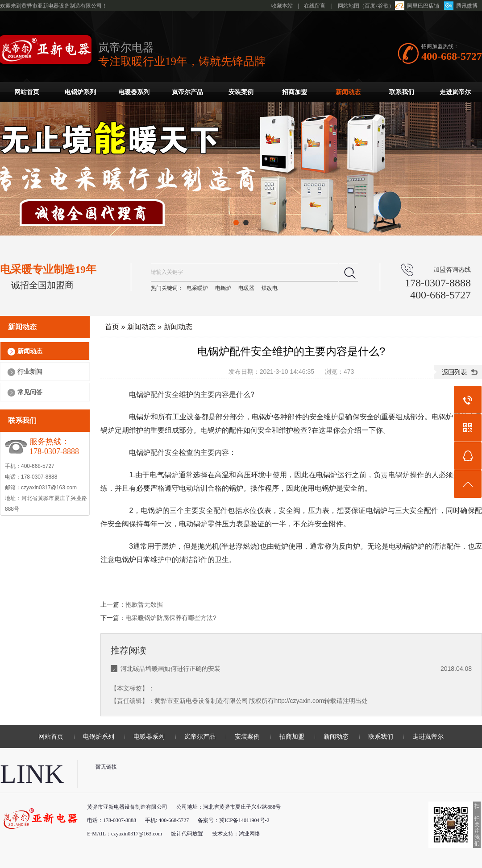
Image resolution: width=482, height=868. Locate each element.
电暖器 (246, 288)
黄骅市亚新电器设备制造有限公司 (201, 701)
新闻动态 (348, 92)
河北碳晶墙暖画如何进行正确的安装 (170, 669)
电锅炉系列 (80, 92)
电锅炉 (223, 288)
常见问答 (30, 392)
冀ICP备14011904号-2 (244, 820)
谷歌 (383, 6)
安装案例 (241, 92)
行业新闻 (30, 372)
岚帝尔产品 (187, 92)
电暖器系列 (134, 92)
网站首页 (27, 92)
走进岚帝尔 (455, 92)
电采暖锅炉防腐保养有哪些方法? (171, 618)
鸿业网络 (249, 834)
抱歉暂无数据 (144, 604)
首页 (112, 327)
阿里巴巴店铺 (423, 6)
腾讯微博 (467, 6)
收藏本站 (282, 6)
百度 (370, 6)
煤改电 (270, 288)
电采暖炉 (197, 288)
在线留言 (315, 6)
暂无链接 (106, 767)
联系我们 (402, 92)
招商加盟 (295, 92)
